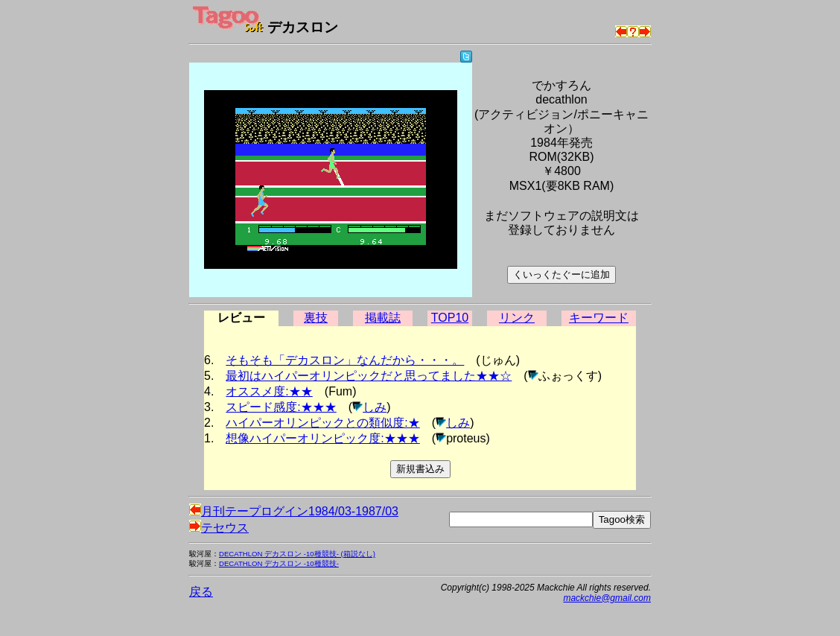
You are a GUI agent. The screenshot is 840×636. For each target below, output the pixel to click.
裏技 (316, 318)
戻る (201, 592)
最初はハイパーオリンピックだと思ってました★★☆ (369, 376)
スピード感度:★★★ (281, 407)
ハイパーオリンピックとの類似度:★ (322, 423)
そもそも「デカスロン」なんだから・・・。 (345, 360)
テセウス (219, 528)
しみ (375, 407)
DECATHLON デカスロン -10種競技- (279, 563)
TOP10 (450, 318)
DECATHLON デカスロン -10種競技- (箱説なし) (297, 554)
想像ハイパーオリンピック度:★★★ (322, 438)
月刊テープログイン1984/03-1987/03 (294, 511)
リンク (517, 318)
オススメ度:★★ (269, 391)
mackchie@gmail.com (607, 598)
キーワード (599, 318)
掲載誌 (383, 318)
